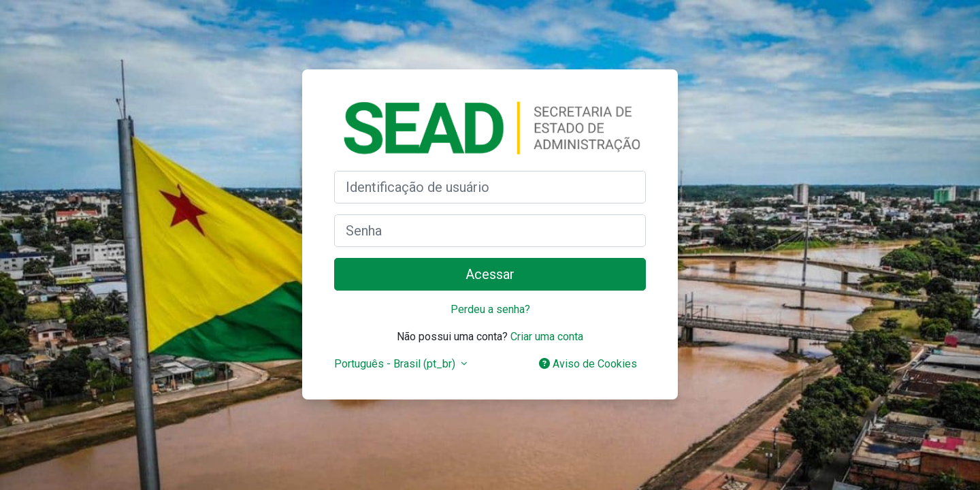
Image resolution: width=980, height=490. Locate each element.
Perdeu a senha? (490, 309)
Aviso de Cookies (588, 364)
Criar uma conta (547, 337)
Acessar (490, 274)
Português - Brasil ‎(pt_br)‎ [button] (396, 364)
